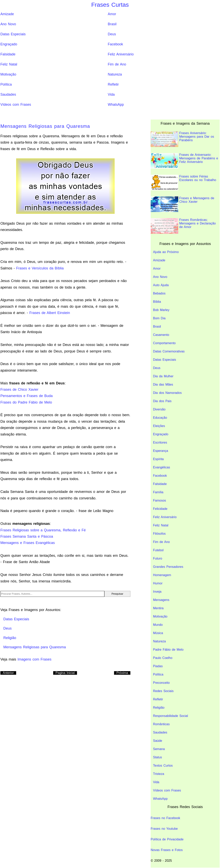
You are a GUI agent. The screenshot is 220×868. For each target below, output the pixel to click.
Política (6, 84)
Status (157, 757)
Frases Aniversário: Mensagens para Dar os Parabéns (182, 139)
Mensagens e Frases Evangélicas (28, 543)
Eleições (159, 426)
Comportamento (164, 343)
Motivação (8, 74)
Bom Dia (159, 318)
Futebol (158, 550)
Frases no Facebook (165, 818)
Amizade (7, 14)
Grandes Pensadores (168, 567)
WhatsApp (116, 105)
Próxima (122, 673)
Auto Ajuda (161, 285)
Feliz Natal (9, 64)
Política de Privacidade (167, 839)
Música (158, 633)
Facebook (115, 44)
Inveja (157, 592)
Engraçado (9, 44)
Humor (158, 583)
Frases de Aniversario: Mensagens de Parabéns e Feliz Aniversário (184, 161)
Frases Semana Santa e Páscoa (27, 536)
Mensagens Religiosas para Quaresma (45, 126)
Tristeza (159, 774)
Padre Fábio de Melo (168, 650)
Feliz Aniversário (121, 54)
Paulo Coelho (163, 658)
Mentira (158, 608)
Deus (112, 34)
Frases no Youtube (164, 829)
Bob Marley (161, 310)
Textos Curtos (163, 766)
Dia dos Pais (162, 401)
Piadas (158, 666)
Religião (159, 708)
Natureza (115, 74)
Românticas (161, 724)
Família (158, 492)
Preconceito (161, 683)
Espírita (158, 459)
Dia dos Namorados (167, 393)
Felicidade (160, 509)
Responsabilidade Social (170, 716)
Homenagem (162, 575)
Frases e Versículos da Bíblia (40, 268)
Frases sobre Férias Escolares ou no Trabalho (183, 183)
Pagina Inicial (65, 673)
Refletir (113, 84)
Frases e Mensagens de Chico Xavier (182, 204)
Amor (112, 14)
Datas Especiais (13, 34)
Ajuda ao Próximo (166, 252)
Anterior (8, 673)
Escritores (160, 442)
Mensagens (161, 600)
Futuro (158, 558)
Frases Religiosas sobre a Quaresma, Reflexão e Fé (43, 530)
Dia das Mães (163, 384)
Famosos (160, 500)
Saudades (8, 94)
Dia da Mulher (163, 376)
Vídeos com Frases (16, 105)
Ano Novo (8, 24)
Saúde (158, 741)
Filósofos (159, 534)
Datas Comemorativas (169, 351)
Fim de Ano (117, 64)
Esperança (161, 451)
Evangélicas (162, 467)
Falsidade (8, 54)
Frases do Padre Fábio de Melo (26, 402)
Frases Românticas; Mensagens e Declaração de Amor (183, 226)
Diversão (159, 409)
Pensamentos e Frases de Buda (26, 396)
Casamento (161, 335)
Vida (111, 94)
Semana (159, 749)
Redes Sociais (163, 691)
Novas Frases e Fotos (167, 850)
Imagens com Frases (34, 659)
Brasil (112, 24)
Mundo (158, 625)
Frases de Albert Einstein (50, 313)
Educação (160, 418)
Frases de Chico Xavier (19, 390)
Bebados (159, 293)
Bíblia (157, 302)
